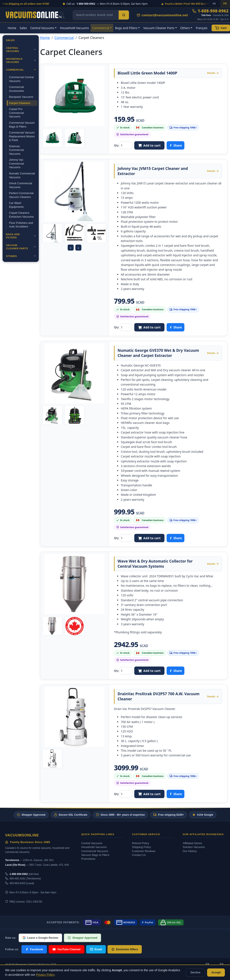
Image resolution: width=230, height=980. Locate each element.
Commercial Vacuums (95, 851)
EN (222, 964)
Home (12, 28)
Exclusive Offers (125, 949)
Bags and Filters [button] (126, 28)
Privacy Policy (45, 975)
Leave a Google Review (40, 938)
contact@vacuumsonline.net (162, 15)
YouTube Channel (66, 949)
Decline (195, 972)
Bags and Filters (13, 236)
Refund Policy (140, 843)
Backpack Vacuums (21, 97)
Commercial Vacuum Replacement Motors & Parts (22, 136)
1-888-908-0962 (210, 11)
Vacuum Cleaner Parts (17, 247)
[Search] (124, 15)
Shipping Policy (141, 847)
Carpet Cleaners (20, 103)
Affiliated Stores (192, 843)
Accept (216, 972)
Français (202, 28)
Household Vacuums (74, 28)
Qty (116, 145)
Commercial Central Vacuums (21, 79)
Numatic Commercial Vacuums (22, 175)
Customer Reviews (144, 851)
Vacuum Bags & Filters (95, 855)
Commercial (15, 70)
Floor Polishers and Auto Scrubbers (21, 225)
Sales (23, 28)
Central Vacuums (13, 50)
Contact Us (139, 855)
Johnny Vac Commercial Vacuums (16, 163)
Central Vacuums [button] (42, 28)
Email (96, 949)
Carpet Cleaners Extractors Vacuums (21, 215)
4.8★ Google (203, 815)
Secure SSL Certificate (71, 815)
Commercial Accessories (16, 89)
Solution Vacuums (194, 847)
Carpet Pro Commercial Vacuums (16, 113)
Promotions (88, 859)
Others (11, 256)
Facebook (34, 949)
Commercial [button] (101, 28)
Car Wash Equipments (16, 205)
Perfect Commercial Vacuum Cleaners (21, 195)
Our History (190, 851)
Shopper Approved (31, 815)
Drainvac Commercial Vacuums (16, 150)
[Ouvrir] (35, 49)
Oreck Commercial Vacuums (21, 185)
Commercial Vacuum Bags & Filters (22, 125)
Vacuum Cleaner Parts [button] (159, 28)
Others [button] (185, 28)
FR (208, 964)
